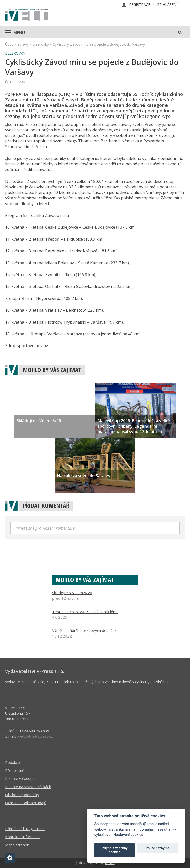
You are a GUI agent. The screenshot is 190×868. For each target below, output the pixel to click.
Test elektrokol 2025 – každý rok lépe (85, 612)
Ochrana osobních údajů (26, 803)
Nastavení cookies (128, 835)
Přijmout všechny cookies (115, 850)
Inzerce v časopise (21, 778)
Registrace (140, 4)
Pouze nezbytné (158, 848)
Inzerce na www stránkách (28, 787)
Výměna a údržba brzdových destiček (84, 630)
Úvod (9, 44)
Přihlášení (167, 4)
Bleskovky (41, 44)
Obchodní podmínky (22, 795)
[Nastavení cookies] (10, 858)
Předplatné (15, 770)
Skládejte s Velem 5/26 (72, 593)
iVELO (27, 15)
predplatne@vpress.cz (35, 736)
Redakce (13, 762)
